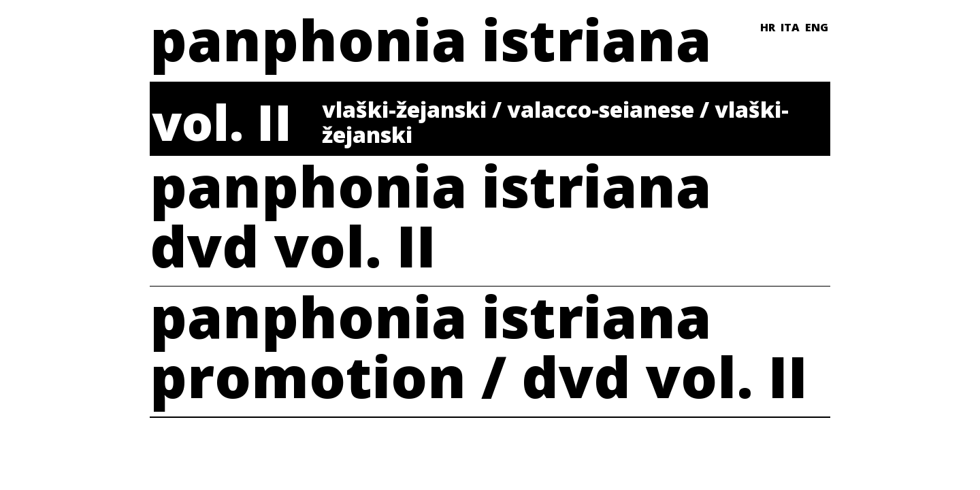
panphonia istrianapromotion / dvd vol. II (479, 351)
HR (768, 27)
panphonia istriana (430, 39)
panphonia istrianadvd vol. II (430, 220)
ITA (790, 27)
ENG (817, 27)
